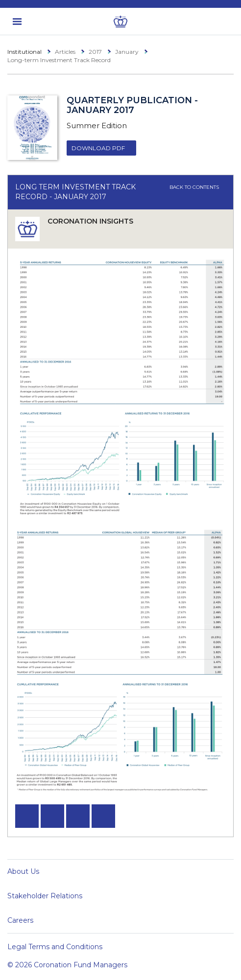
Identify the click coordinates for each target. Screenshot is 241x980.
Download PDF (98, 148)
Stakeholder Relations (45, 896)
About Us (23, 871)
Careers (20, 920)
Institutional (24, 52)
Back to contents (198, 187)
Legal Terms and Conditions (55, 947)
